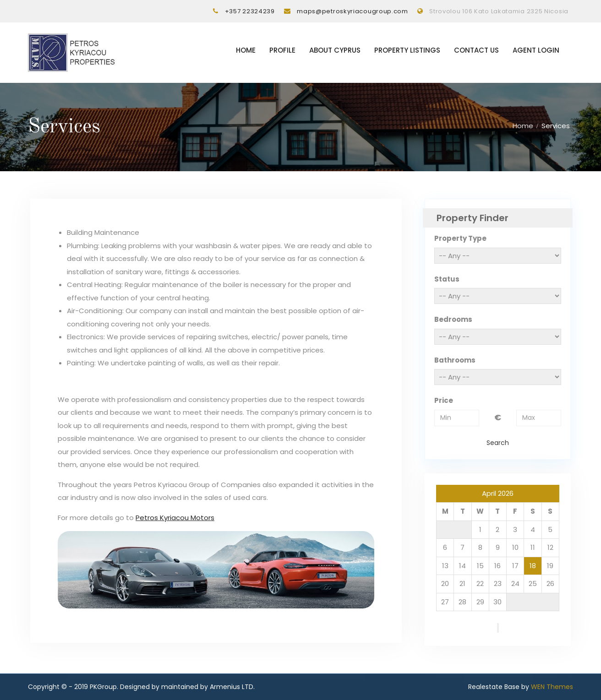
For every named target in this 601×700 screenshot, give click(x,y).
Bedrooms (453, 320)
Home (246, 51)
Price (444, 401)
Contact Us (476, 51)
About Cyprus (335, 51)
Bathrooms (455, 360)
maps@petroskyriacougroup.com (352, 11)
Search (498, 443)
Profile (282, 51)
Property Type (460, 239)
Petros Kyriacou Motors (175, 518)
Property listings (407, 51)
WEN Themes (552, 687)
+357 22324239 (250, 11)
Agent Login (536, 51)
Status (447, 279)
